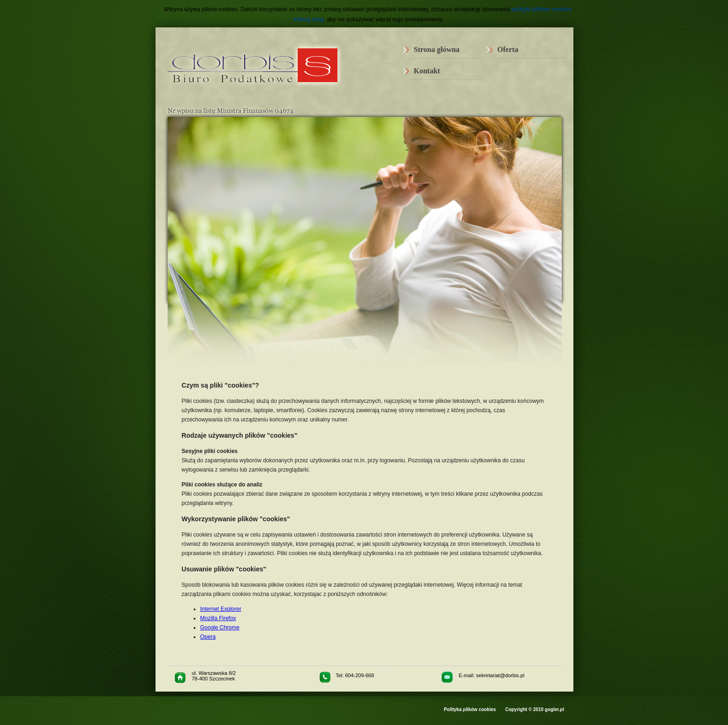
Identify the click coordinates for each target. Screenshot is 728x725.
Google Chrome (220, 628)
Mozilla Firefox (218, 618)
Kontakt (427, 71)
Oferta (508, 49)
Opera (208, 637)
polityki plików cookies (542, 9)
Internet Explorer (221, 609)
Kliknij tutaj (309, 19)
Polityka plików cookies (470, 709)
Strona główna (437, 49)
